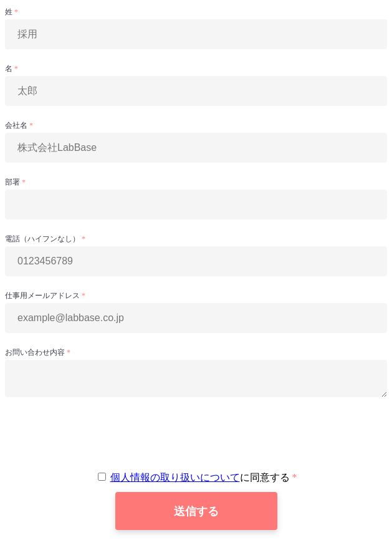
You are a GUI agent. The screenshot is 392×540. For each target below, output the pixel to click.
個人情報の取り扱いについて (175, 477)
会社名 (17, 125)
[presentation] (196, 434)
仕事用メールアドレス (43, 296)
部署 (13, 182)
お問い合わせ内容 (36, 352)
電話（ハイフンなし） (43, 239)
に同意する (195, 477)
